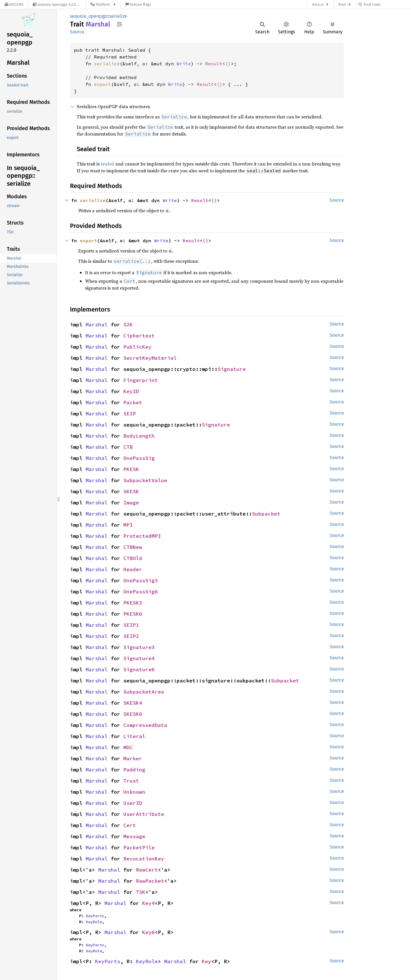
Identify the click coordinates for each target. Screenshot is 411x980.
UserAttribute (144, 814)
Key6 (148, 932)
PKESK (131, 469)
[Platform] (103, 4)
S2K (128, 325)
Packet (133, 402)
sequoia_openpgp (88, 16)
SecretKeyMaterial (150, 358)
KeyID (131, 391)
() (228, 64)
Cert (130, 825)
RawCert (147, 870)
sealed (107, 164)
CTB (128, 447)
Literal (134, 736)
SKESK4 (133, 703)
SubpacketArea (144, 692)
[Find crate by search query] (387, 4)
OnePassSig (139, 458)
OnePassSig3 (141, 580)
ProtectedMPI (142, 536)
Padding (134, 770)
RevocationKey (144, 859)
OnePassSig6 (141, 592)
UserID (133, 803)
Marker (133, 758)
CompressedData (145, 725)
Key (206, 961)
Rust (342, 4)
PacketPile (139, 847)
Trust (131, 781)
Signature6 (139, 669)
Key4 (148, 903)
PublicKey (137, 347)
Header (133, 569)
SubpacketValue (145, 480)
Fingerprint (141, 380)
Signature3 (139, 647)
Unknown (134, 792)
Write (184, 64)
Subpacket (266, 514)
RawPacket (150, 881)
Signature (232, 369)
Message (134, 836)
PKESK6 (133, 614)
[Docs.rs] (14, 4)
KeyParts (95, 916)
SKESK (131, 491)
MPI (128, 525)
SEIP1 (131, 625)
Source (77, 32)
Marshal (97, 325)
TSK (141, 892)
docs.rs (318, 4)
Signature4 (139, 658)
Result (214, 64)
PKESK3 (133, 603)
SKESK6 (133, 714)
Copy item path (119, 24)
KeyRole (94, 922)
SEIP (130, 414)
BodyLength (139, 436)
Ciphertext (139, 336)
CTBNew (133, 547)
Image (131, 503)
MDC (128, 747)
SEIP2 (131, 636)
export (102, 84)
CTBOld (133, 558)
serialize (118, 16)
